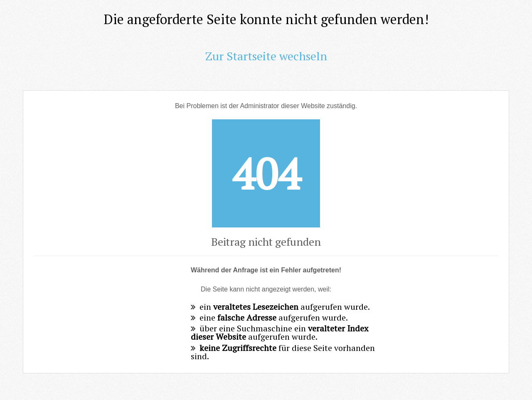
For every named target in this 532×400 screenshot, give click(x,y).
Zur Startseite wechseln (266, 56)
